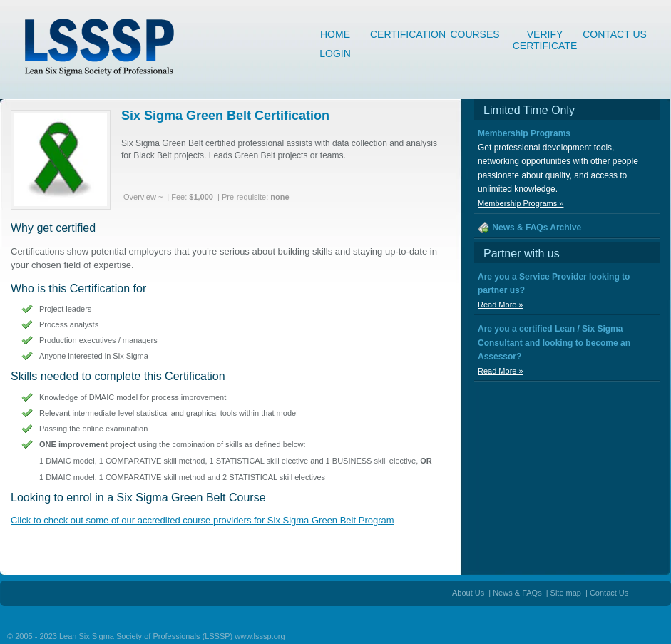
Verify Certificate (545, 36)
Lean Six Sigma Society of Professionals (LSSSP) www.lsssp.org (172, 636)
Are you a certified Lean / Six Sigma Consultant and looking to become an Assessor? (554, 343)
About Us (468, 593)
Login (335, 53)
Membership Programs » (521, 203)
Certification (405, 34)
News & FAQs (517, 593)
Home (335, 34)
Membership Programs (524, 133)
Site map (566, 593)
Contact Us (615, 34)
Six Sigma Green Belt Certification (225, 116)
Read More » (501, 305)
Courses (475, 34)
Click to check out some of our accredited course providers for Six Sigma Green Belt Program (203, 520)
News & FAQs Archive (537, 228)
